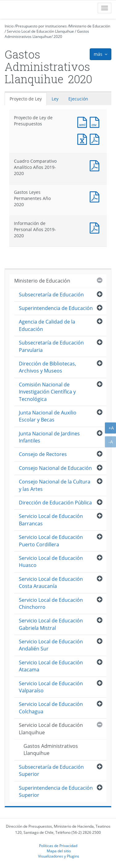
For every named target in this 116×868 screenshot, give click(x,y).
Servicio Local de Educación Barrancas (51, 520)
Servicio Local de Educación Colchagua (51, 708)
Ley (55, 99)
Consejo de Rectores (43, 454)
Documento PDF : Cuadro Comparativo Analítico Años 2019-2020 (96, 165)
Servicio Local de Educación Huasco (51, 562)
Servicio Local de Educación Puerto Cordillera (51, 541)
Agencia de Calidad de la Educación (47, 325)
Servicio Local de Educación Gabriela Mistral (51, 624)
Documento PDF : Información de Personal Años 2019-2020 (96, 227)
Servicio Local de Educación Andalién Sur (51, 645)
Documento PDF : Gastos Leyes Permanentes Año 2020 (96, 196)
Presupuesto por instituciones (41, 26)
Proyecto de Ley (26, 99)
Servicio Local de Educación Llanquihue (40, 31)
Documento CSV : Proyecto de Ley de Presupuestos (96, 122)
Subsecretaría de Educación (51, 295)
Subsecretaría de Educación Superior (51, 770)
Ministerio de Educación (90, 26)
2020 (58, 37)
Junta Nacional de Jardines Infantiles (49, 437)
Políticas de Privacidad (58, 846)
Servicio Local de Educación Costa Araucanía (51, 583)
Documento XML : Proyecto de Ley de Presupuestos (84, 122)
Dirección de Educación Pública (55, 503)
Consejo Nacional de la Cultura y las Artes (55, 485)
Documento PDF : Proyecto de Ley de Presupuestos (96, 139)
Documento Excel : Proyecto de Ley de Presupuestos (84, 139)
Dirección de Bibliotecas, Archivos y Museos (47, 367)
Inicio (9, 26)
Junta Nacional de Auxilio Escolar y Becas (48, 416)
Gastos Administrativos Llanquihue (47, 34)
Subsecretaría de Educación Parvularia (51, 346)
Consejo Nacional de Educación (55, 468)
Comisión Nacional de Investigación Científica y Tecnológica (47, 392)
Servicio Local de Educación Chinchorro (51, 603)
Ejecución (78, 99)
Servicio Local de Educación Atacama (51, 666)
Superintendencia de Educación (56, 308)
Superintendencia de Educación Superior (56, 791)
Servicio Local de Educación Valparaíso (51, 687)
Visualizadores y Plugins (59, 856)
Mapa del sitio (59, 851)
